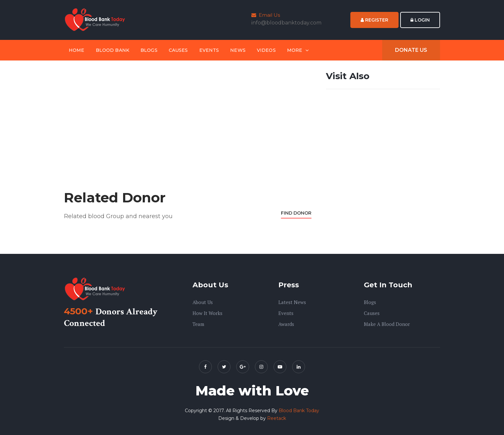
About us (203, 302)
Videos (266, 50)
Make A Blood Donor (387, 324)
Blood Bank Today (299, 411)
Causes (178, 50)
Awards (286, 324)
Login (420, 20)
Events (209, 50)
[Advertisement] (188, 115)
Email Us (266, 15)
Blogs (149, 50)
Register (374, 20)
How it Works (207, 313)
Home (77, 50)
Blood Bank (113, 50)
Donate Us (411, 50)
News (238, 50)
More (295, 50)
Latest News (292, 302)
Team (198, 324)
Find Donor (296, 213)
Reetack (277, 418)
